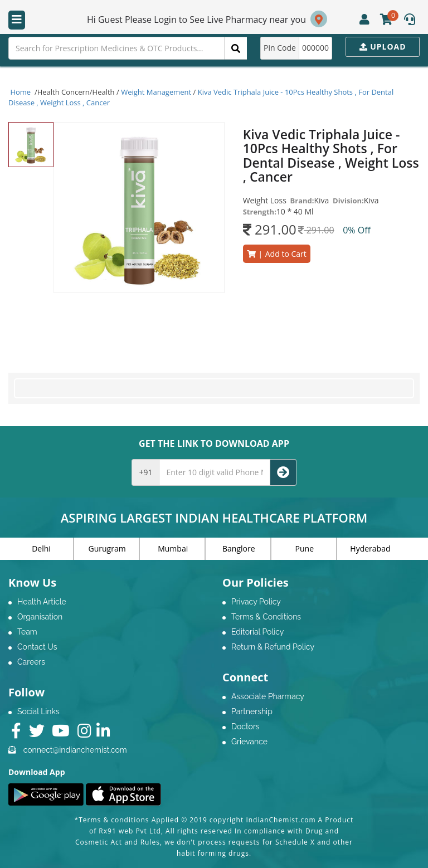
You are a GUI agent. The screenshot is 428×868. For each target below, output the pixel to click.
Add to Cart (277, 254)
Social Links (38, 711)
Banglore (239, 548)
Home (21, 92)
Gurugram (107, 548)
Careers (31, 662)
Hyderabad (370, 548)
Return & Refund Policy (273, 647)
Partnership (252, 711)
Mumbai (173, 548)
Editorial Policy (257, 632)
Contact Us (37, 647)
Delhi (41, 548)
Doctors (245, 726)
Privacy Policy (256, 602)
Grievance (249, 742)
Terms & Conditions (266, 617)
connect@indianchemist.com (75, 750)
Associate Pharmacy (268, 696)
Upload (383, 47)
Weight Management (156, 92)
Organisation (40, 617)
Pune (305, 548)
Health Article (42, 602)
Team (27, 632)
